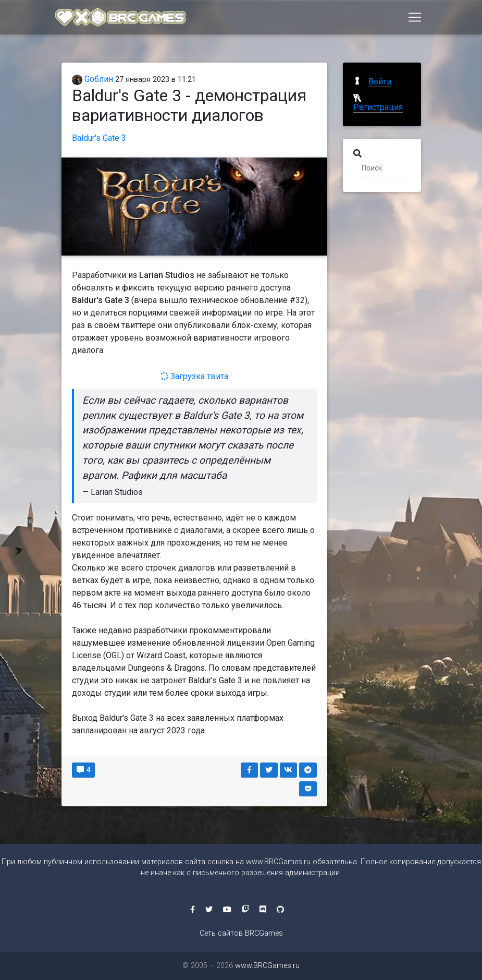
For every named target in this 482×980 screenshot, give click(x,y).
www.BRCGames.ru (278, 862)
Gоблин (93, 79)
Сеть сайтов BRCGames (241, 933)
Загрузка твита (194, 376)
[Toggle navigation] (415, 19)
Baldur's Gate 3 (99, 138)
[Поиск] (383, 167)
